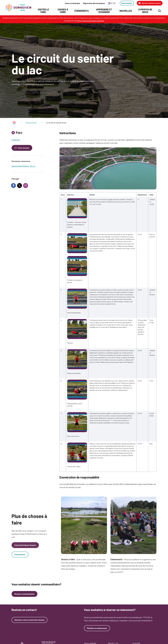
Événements (20, 557)
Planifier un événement (97, 628)
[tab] (28, 133)
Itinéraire (16, 140)
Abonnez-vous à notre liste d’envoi (29, 620)
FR (109, 3)
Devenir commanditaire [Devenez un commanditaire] (24, 594)
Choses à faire (31, 123)
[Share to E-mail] (26, 186)
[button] (150, 3)
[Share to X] (20, 186)
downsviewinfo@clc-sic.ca (23, 166)
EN (114, 3)
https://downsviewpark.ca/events (91, 21)
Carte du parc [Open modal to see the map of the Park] (24, 148)
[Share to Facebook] (13, 186)
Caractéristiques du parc (25, 548)
